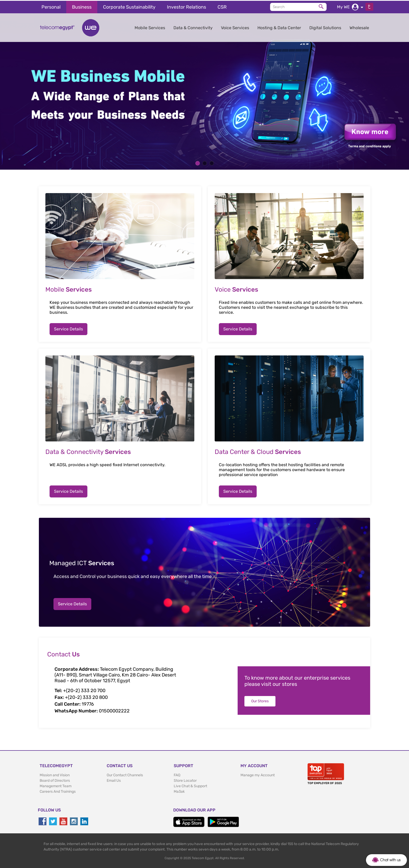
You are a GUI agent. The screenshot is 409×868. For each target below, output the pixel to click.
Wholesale (359, 27)
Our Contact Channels (125, 774)
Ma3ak (179, 791)
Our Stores (260, 700)
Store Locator (185, 780)
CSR (222, 6)
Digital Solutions (325, 27)
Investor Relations (187, 6)
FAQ (177, 774)
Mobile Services (150, 27)
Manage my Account (258, 774)
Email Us (114, 780)
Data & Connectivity (193, 27)
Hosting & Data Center (279, 27)
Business (82, 6)
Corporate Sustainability (129, 6)
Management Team (56, 785)
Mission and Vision (55, 774)
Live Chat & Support (190, 785)
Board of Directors (55, 780)
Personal (51, 6)
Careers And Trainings (58, 791)
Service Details (68, 328)
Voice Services (235, 27)
